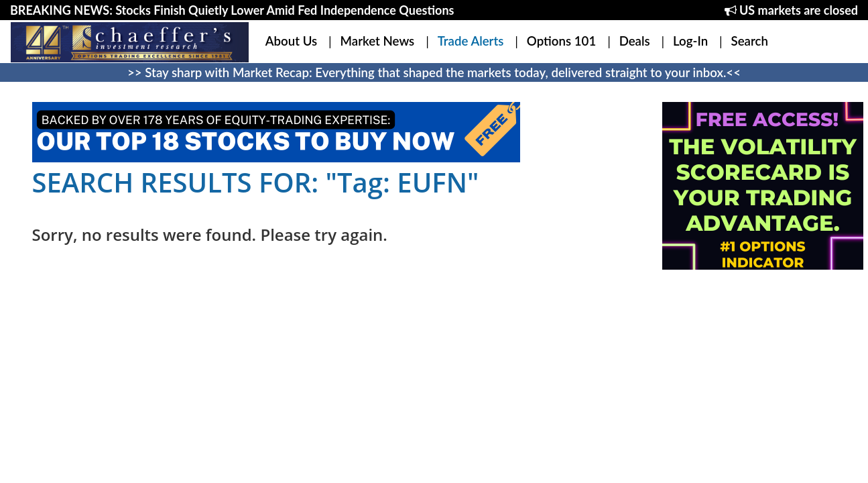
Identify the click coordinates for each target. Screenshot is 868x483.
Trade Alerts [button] (471, 41)
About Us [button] (291, 41)
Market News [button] (378, 41)
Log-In (690, 41)
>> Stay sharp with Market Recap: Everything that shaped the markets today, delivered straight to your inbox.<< (434, 72)
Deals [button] (635, 41)
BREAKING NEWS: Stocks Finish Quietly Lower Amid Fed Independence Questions (232, 10)
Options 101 (561, 41)
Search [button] (750, 41)
